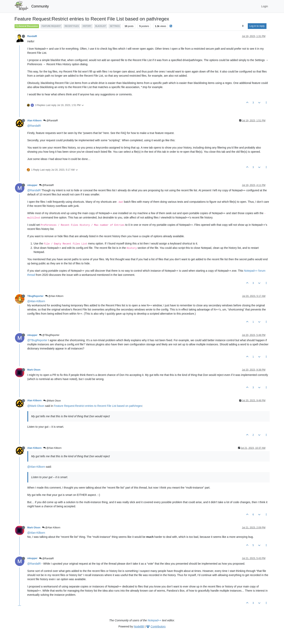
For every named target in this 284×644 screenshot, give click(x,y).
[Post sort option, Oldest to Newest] (243, 26)
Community (40, 6)
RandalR (32, 36)
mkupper (32, 185)
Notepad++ (154, 620)
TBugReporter (35, 296)
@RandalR (51, 121)
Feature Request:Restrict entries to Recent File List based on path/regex (98, 406)
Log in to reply (257, 26)
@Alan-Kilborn (36, 301)
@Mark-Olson (36, 406)
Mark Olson (34, 370)
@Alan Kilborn (54, 296)
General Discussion (27, 26)
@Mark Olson (52, 401)
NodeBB (139, 626)
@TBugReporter (49, 335)
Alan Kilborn (35, 121)
